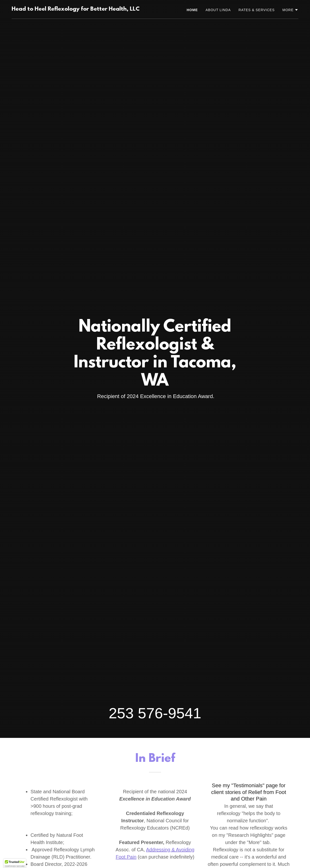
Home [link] (192, 10)
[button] (290, 10)
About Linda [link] (218, 10)
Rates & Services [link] (257, 10)
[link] (76, 9)
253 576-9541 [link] (155, 713)
